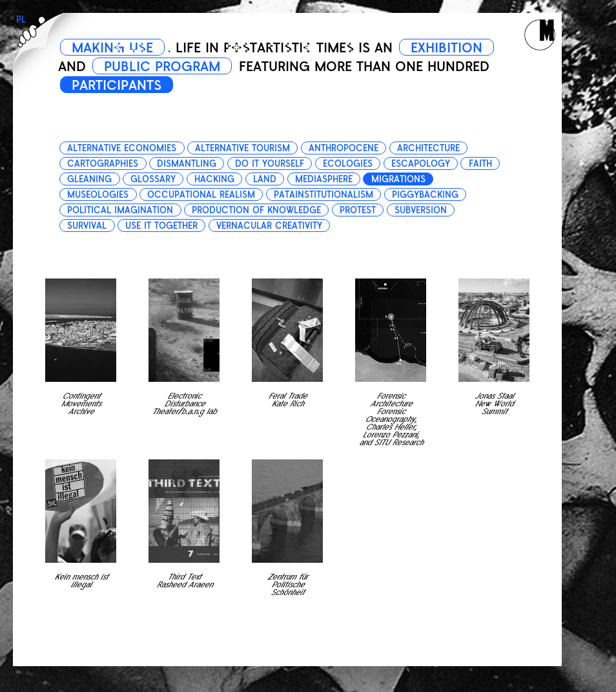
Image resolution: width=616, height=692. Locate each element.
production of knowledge (256, 210)
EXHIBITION (447, 48)
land (265, 179)
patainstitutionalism (323, 195)
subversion (421, 210)
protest (358, 210)
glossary (153, 179)
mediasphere (324, 179)
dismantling (187, 164)
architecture (428, 148)
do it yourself (270, 164)
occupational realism (201, 195)
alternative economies (122, 148)
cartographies (103, 164)
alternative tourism (242, 148)
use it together (161, 226)
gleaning (89, 179)
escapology (421, 164)
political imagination (120, 210)
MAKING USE (112, 48)
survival (87, 226)
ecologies (348, 164)
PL (21, 20)
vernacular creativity (269, 226)
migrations (398, 179)
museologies (98, 195)
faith (480, 164)
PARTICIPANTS (117, 85)
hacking (214, 179)
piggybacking (425, 195)
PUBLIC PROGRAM (162, 67)
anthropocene (344, 148)
